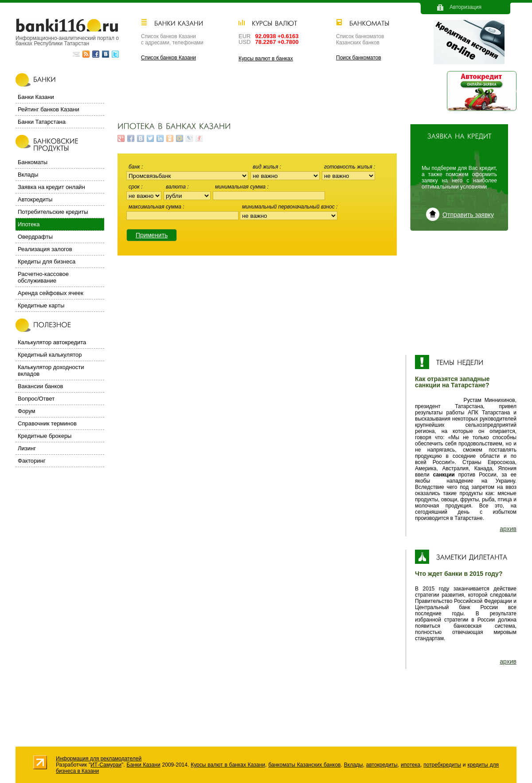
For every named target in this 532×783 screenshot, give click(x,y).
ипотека (411, 765)
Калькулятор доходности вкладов (51, 370)
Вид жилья (266, 167)
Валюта (176, 187)
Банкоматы (33, 162)
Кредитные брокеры (45, 436)
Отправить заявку (468, 215)
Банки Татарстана (42, 122)
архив (508, 529)
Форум (27, 411)
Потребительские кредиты (53, 212)
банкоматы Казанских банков (304, 765)
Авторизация (465, 7)
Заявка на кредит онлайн (51, 187)
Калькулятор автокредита (52, 342)
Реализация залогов (45, 249)
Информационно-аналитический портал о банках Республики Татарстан (67, 41)
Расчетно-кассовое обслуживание (43, 277)
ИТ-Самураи (106, 765)
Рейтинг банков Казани (49, 109)
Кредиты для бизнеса (47, 262)
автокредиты (382, 765)
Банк (135, 167)
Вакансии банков (40, 386)
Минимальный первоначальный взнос (289, 207)
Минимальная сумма (241, 187)
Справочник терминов (47, 423)
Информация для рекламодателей (99, 759)
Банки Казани (36, 97)
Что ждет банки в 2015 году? (459, 574)
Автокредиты (35, 199)
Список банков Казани (168, 58)
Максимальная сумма (156, 207)
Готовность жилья (349, 167)
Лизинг (27, 448)
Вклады (28, 175)
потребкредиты (442, 765)
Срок (135, 187)
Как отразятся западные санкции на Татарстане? (452, 382)
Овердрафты (35, 237)
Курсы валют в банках (266, 59)
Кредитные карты (41, 305)
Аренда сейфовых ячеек (51, 293)
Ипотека (29, 224)
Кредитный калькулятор (50, 355)
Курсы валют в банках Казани (228, 765)
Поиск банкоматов (359, 58)
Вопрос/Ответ (36, 399)
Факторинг (31, 461)
